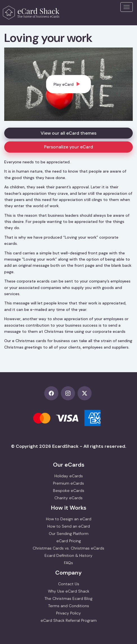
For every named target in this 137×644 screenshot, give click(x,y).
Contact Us (69, 584)
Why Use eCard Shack (69, 591)
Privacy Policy (68, 613)
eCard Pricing (69, 541)
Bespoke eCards (69, 491)
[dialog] (69, 84)
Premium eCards (68, 483)
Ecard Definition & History (68, 555)
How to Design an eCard (69, 519)
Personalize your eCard (68, 147)
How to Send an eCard (69, 526)
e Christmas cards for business (41, 341)
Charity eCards (68, 498)
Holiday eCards (69, 476)
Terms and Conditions (69, 606)
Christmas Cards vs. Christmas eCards (68, 548)
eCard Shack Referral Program (69, 620)
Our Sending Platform (69, 534)
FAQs (68, 563)
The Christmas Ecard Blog (68, 598)
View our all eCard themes (68, 133)
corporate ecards (109, 331)
